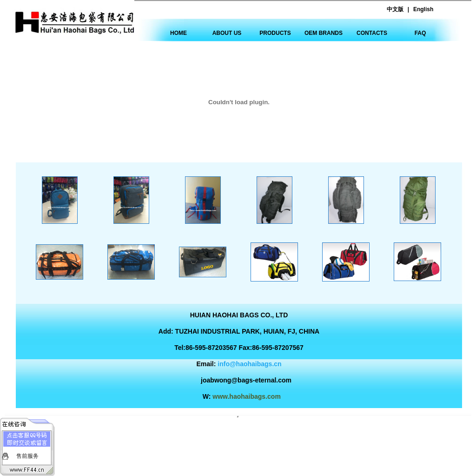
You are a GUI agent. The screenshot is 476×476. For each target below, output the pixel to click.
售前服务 (27, 456)
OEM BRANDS (324, 33)
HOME (178, 33)
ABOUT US (227, 33)
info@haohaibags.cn (249, 364)
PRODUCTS (275, 33)
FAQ (420, 33)
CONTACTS (372, 33)
